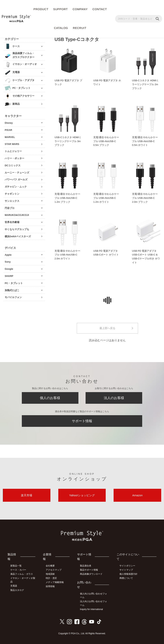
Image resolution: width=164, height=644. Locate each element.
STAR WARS (12, 144)
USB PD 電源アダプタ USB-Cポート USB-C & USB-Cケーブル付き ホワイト (146, 257)
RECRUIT (80, 28)
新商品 (16, 104)
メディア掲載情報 (55, 582)
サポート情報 (82, 421)
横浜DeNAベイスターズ (18, 236)
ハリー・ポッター (14, 158)
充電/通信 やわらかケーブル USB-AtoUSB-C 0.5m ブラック (106, 141)
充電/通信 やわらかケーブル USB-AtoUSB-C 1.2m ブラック (67, 198)
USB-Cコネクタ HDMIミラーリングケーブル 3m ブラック (68, 141)
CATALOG (61, 28)
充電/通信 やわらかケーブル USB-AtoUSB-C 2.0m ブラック (145, 198)
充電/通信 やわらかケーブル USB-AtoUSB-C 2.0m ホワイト (67, 255)
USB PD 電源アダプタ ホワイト (107, 82)
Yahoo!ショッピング (82, 495)
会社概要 (50, 566)
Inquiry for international (91, 609)
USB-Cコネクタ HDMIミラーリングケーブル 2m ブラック (145, 84)
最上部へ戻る (107, 328)
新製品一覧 (16, 566)
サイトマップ (126, 570)
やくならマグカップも (17, 229)
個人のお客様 (50, 398)
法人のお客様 (114, 398)
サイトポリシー (127, 566)
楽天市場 (27, 495)
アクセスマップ (54, 570)
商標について (126, 578)
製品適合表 (86, 566)
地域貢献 (50, 574)
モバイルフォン (13, 297)
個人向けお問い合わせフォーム (93, 595)
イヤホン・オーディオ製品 (23, 580)
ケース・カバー (18, 570)
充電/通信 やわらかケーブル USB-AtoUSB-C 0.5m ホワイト (145, 141)
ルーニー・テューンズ (17, 173)
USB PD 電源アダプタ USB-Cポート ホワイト (106, 253)
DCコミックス (13, 165)
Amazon (137, 495)
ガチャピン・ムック (16, 187)
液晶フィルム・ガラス (22, 574)
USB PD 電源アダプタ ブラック (68, 82)
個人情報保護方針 (128, 574)
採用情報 (50, 586)
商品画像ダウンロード (91, 574)
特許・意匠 (51, 578)
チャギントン (12, 194)
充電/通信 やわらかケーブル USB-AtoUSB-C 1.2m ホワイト (106, 198)
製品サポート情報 (89, 570)
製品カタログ (17, 590)
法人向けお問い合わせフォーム (93, 603)
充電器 (14, 586)
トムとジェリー (13, 151)
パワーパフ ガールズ (16, 180)
